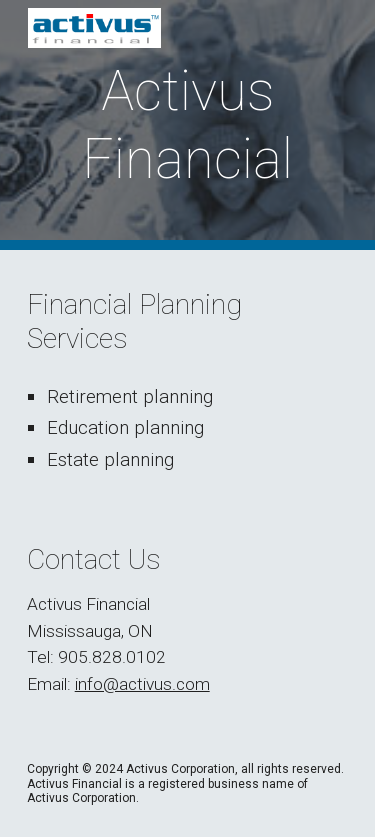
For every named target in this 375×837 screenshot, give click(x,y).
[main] (188, 125)
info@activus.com (142, 684)
